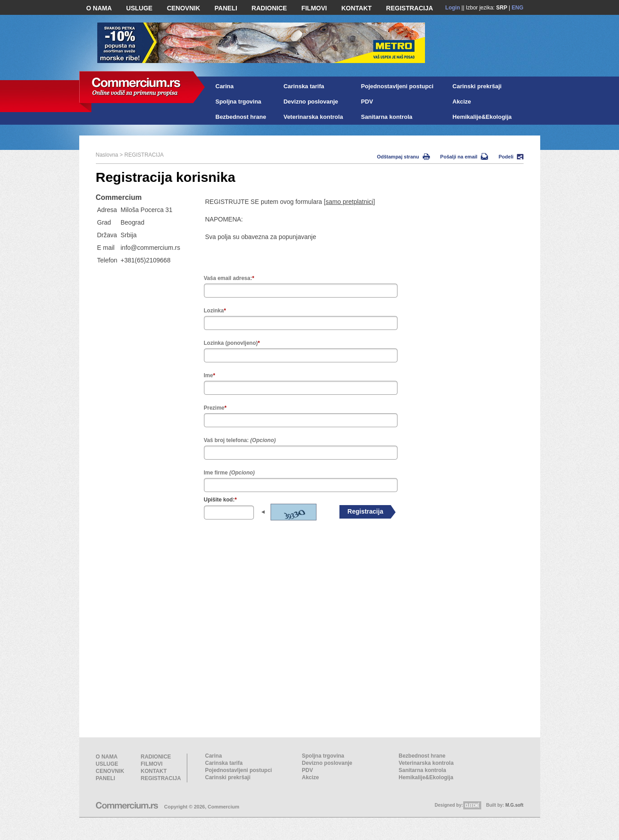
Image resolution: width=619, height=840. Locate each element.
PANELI (226, 8)
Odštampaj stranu (403, 157)
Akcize (462, 102)
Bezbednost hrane (241, 117)
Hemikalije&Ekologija (482, 117)
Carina (225, 86)
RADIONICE (269, 8)
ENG (517, 8)
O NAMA (99, 8)
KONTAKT (356, 8)
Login (453, 8)
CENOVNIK (184, 8)
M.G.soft (515, 805)
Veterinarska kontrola (313, 117)
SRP (502, 8)
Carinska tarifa (304, 86)
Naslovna (107, 155)
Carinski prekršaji (477, 86)
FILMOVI (314, 8)
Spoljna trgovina (239, 102)
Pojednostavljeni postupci (397, 86)
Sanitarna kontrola (387, 117)
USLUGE (139, 8)
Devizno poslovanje (311, 102)
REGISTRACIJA (410, 8)
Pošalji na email (464, 157)
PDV (367, 102)
